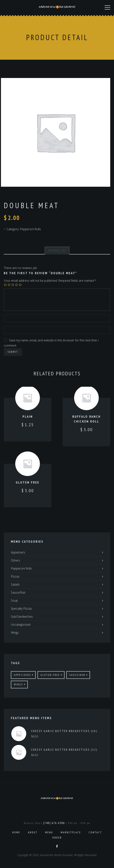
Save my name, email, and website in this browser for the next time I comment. (51, 343)
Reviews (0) (57, 251)
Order (57, 838)
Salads (15, 584)
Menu (49, 832)
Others (15, 560)
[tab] (57, 251)
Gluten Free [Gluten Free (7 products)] (50, 675)
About (33, 832)
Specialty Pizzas (21, 609)
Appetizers (18, 552)
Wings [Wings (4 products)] (18, 684)
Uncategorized (21, 625)
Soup (14, 600)
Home (16, 832)
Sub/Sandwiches (22, 617)
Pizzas (15, 576)
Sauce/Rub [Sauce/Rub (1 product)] (77, 675)
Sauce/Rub (18, 592)
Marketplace (71, 832)
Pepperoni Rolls (30, 229)
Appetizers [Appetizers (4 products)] (22, 675)
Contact (95, 832)
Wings (15, 633)
